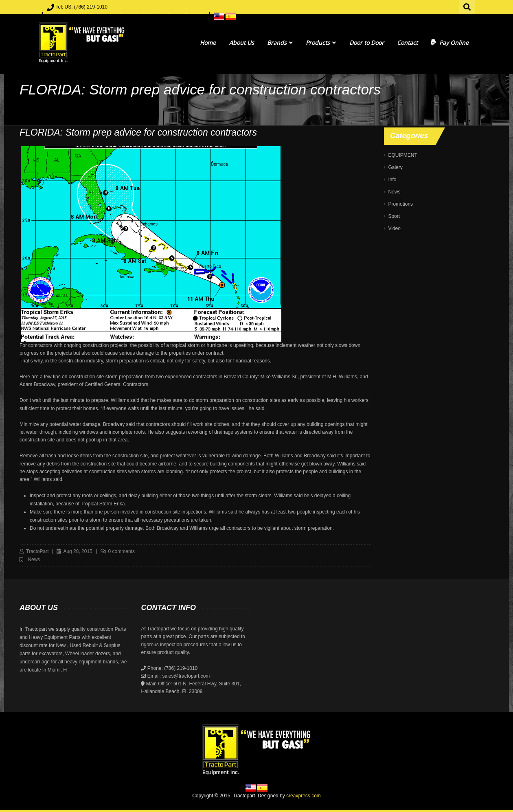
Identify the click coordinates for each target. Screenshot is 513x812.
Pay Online (450, 43)
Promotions (400, 204)
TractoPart (37, 551)
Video (394, 228)
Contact (407, 43)
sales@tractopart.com (186, 676)
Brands (280, 43)
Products (321, 43)
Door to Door (367, 43)
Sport (394, 216)
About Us (242, 43)
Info (392, 180)
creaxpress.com (304, 796)
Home (208, 43)
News (34, 560)
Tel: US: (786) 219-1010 (82, 7)
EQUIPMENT (402, 155)
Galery (395, 167)
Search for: (467, 6)
